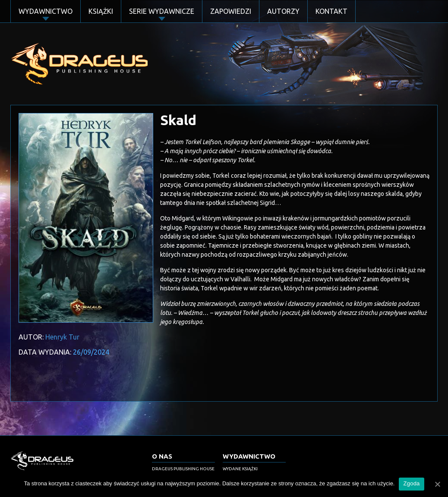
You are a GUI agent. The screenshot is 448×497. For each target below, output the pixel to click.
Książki (101, 11)
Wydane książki (240, 469)
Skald (178, 120)
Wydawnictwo (46, 11)
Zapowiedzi (231, 11)
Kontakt (331, 11)
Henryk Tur (62, 337)
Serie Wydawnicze (162, 11)
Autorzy (283, 11)
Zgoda (411, 483)
